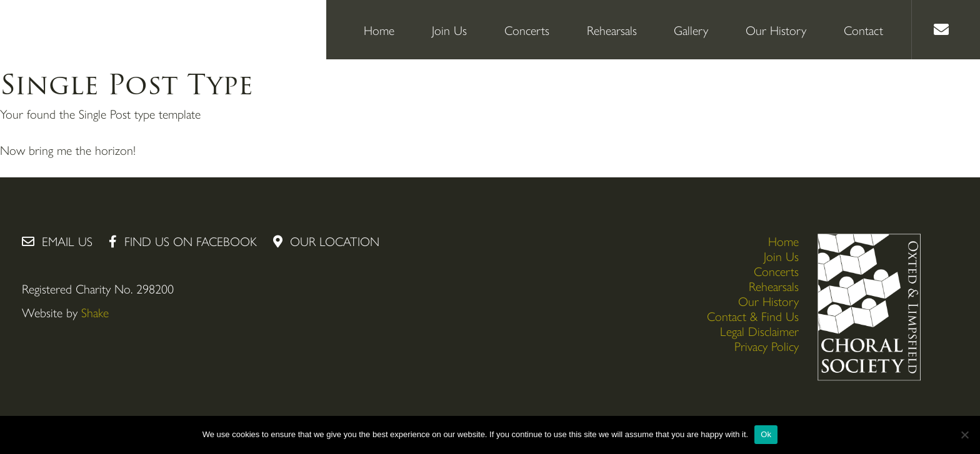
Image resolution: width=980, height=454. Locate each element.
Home (379, 30)
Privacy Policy (767, 346)
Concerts (527, 30)
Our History (776, 30)
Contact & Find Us (753, 316)
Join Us (449, 30)
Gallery (691, 30)
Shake (95, 312)
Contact (863, 30)
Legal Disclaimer (759, 331)
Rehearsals (612, 30)
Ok (766, 434)
